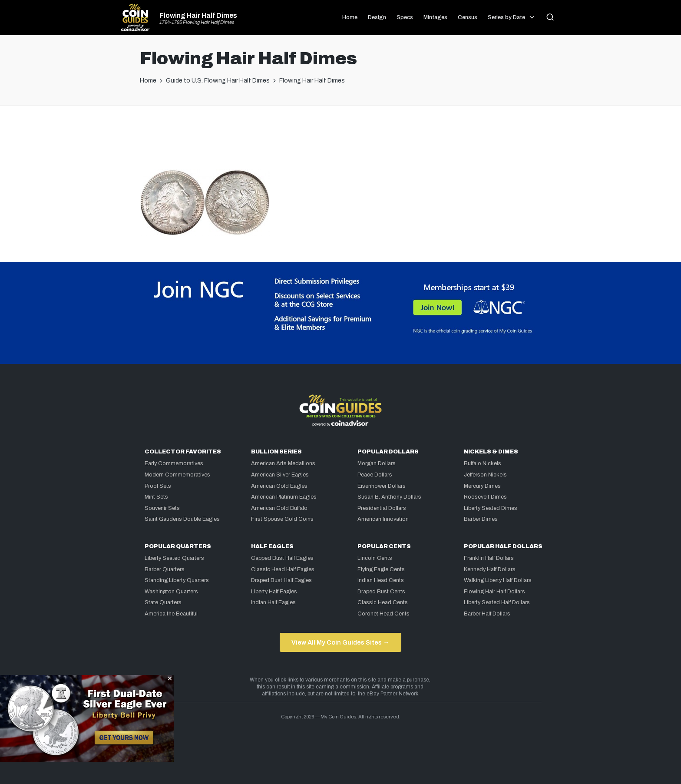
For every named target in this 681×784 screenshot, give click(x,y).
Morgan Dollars (377, 463)
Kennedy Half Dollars (490, 569)
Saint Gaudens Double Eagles (182, 519)
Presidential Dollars (382, 508)
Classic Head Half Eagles (283, 569)
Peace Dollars (375, 475)
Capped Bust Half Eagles (282, 558)
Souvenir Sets (162, 508)
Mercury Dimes (482, 486)
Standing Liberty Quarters (177, 580)
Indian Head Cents (381, 580)
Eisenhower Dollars (382, 486)
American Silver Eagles (280, 475)
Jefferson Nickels (485, 475)
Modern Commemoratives (177, 475)
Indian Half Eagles (273, 602)
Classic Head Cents (383, 602)
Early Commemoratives (174, 463)
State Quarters (163, 602)
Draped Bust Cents (381, 592)
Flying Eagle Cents (381, 569)
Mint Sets (156, 497)
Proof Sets (158, 486)
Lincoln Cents (375, 558)
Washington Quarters (171, 592)
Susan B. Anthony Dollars (389, 497)
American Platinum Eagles (284, 497)
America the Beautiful (171, 614)
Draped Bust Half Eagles (281, 580)
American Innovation (383, 519)
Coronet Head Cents (383, 614)
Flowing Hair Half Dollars (494, 592)
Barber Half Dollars (487, 614)
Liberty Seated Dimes (491, 508)
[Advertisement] (340, 141)
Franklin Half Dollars (489, 558)
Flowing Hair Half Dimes (198, 16)
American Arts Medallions (283, 463)
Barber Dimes (481, 519)
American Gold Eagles (279, 486)
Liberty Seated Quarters (174, 558)
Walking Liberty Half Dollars (498, 580)
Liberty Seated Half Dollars (497, 602)
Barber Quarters (165, 569)
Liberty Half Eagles (274, 592)
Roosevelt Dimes (485, 497)
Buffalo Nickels (483, 463)
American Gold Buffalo (279, 508)
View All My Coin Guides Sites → (340, 642)
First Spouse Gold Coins (282, 519)
